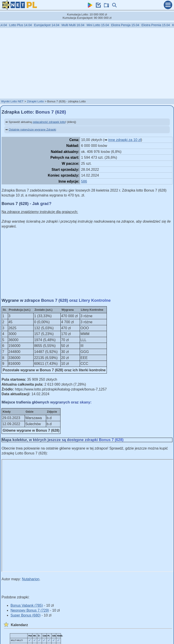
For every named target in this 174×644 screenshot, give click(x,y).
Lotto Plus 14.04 (25, 25)
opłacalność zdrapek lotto (49, 122)
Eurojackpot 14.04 (51, 25)
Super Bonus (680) (26, 615)
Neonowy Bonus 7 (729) (30, 610)
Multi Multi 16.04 (77, 25)
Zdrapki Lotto (35, 101)
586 (84, 181)
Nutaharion (31, 579)
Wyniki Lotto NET (12, 101)
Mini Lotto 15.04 (102, 25)
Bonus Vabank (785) (27, 605)
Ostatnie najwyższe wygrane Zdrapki (32, 130)
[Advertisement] (87, 63)
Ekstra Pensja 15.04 (130, 25)
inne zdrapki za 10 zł (125, 140)
